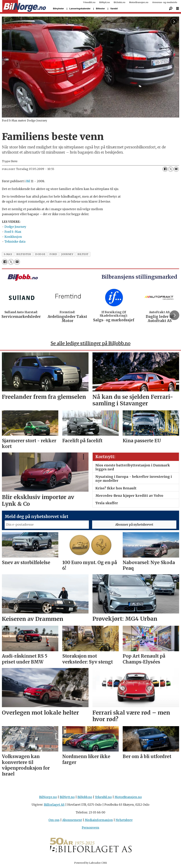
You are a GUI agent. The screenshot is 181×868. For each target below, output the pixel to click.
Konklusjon (13, 237)
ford (53, 254)
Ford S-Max (13, 232)
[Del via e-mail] (176, 169)
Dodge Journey (15, 227)
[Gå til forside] (24, 6)
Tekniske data (15, 242)
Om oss (54, 820)
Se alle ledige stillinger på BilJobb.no (90, 343)
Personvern (90, 828)
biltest (83, 254)
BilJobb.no (119, 2)
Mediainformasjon (99, 820)
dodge (40, 254)
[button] (174, 315)
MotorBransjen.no (139, 2)
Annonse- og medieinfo (165, 2)
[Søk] (171, 9)
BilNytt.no (104, 2)
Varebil (114, 9)
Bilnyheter (58, 9)
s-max (8, 254)
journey (67, 254)
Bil (28, 181)
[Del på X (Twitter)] (171, 169)
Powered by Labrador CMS (91, 863)
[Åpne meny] (178, 9)
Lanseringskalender (80, 9)
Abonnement (72, 820)
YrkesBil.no (89, 2)
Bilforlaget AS (54, 805)
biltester (24, 254)
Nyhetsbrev (124, 820)
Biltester (100, 9)
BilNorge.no (48, 797)
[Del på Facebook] (165, 169)
